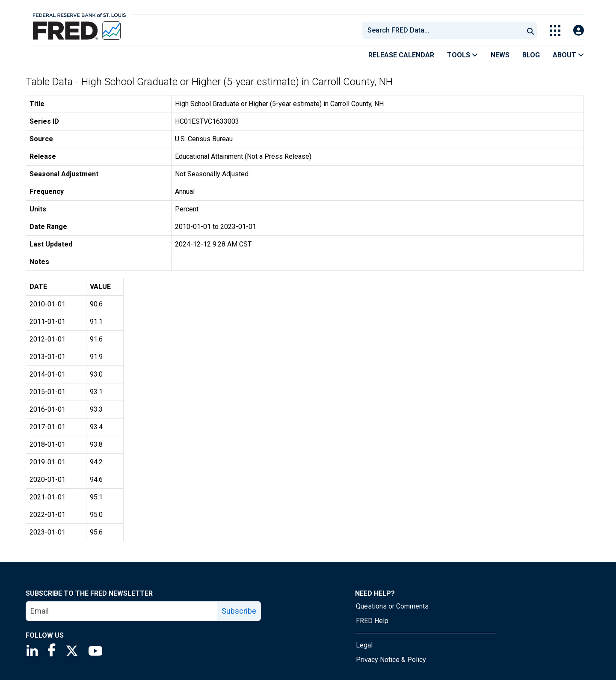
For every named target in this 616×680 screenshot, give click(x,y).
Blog (531, 55)
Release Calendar (401, 55)
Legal (364, 645)
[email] (122, 611)
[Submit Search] (530, 30)
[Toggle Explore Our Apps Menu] (555, 31)
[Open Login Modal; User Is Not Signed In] (579, 31)
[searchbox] (444, 30)
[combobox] (442, 30)
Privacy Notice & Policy (391, 660)
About (568, 55)
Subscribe (239, 611)
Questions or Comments (392, 606)
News (500, 55)
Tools (462, 55)
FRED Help (372, 621)
